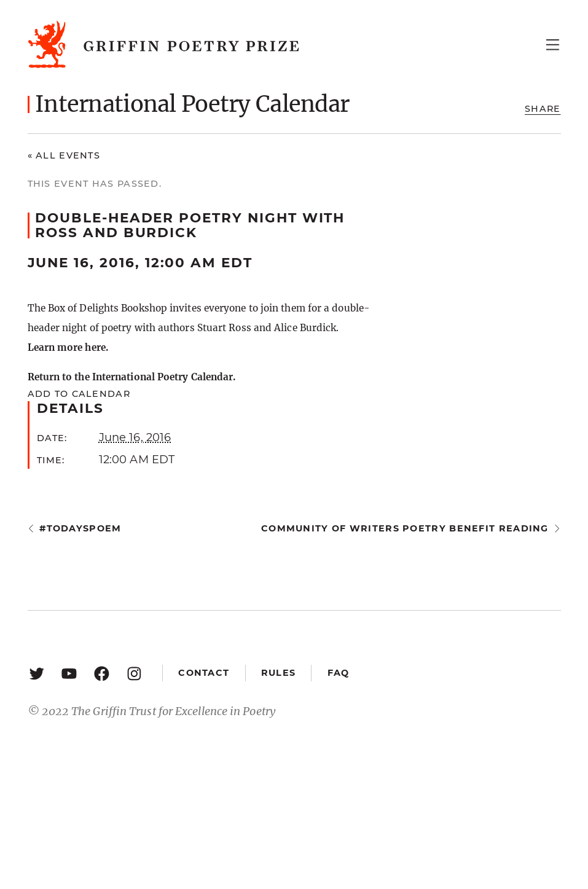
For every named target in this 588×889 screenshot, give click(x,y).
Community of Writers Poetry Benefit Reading (405, 528)
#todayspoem (80, 528)
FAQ (339, 673)
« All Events (64, 155)
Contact (204, 673)
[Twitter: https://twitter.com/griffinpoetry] (37, 673)
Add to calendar (79, 394)
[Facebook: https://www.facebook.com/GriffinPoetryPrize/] (102, 673)
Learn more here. (68, 347)
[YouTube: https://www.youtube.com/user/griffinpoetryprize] (69, 673)
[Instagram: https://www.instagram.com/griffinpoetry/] (134, 673)
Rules (278, 673)
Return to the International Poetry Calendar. (132, 377)
